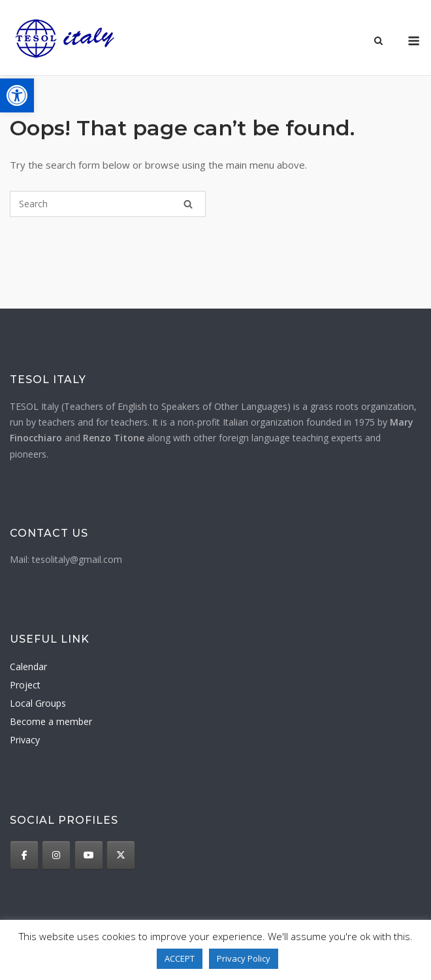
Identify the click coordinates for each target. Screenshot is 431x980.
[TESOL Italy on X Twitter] (121, 855)
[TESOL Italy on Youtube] (89, 855)
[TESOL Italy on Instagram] (56, 855)
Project (25, 685)
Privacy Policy (244, 958)
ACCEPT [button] (180, 958)
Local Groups (38, 703)
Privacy (25, 740)
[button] (17, 95)
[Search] (188, 204)
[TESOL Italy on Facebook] (24, 855)
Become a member (51, 721)
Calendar (28, 667)
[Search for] (108, 204)
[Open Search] (378, 42)
